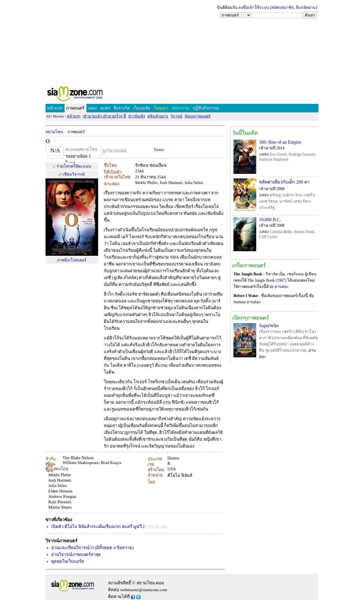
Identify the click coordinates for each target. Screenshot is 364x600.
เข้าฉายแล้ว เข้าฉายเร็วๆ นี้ (104, 116)
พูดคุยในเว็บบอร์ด (68, 561)
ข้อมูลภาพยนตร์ (197, 116)
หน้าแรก (55, 108)
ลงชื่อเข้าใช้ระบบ (254, 8)
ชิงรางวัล (122, 108)
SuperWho (269, 326)
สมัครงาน (180, 108)
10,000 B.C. (270, 219)
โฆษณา (161, 108)
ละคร (105, 108)
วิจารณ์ (176, 116)
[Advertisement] (182, 43)
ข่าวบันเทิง (137, 116)
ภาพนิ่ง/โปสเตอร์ (72, 260)
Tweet (159, 150)
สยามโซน (54, 132)
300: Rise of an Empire (280, 142)
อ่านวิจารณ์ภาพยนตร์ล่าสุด (76, 554)
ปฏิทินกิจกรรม (206, 108)
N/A (55, 150)
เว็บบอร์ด (142, 108)
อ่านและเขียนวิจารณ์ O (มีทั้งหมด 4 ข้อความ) (92, 548)
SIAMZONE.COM (87, 95)
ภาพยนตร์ (75, 108)
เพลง (92, 108)
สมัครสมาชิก (283, 8)
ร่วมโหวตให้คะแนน (74, 166)
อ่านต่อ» (282, 287)
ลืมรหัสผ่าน (306, 8)
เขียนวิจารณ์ (74, 174)
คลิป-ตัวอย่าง (158, 116)
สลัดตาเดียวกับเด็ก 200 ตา (284, 182)
